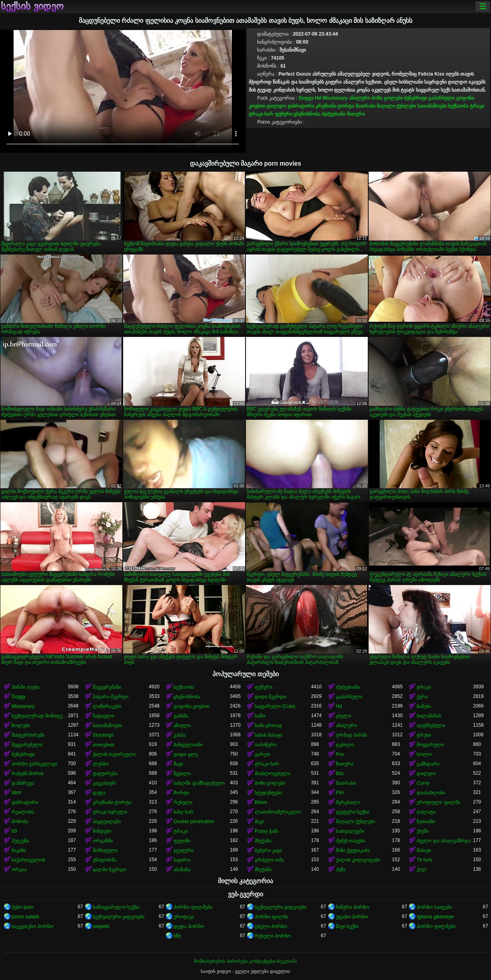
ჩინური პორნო (352, 907)
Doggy (306, 98)
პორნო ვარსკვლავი (34, 764)
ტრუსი (424, 735)
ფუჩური (283, 114)
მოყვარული (430, 745)
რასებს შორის (28, 774)
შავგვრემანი (107, 687)
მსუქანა (263, 841)
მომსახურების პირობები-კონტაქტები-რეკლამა (245, 961)
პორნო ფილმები (193, 907)
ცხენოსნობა (307, 114)
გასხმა (181, 716)
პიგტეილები (107, 822)
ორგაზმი (103, 841)
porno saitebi (25, 917)
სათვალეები (350, 831)
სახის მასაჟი (268, 735)
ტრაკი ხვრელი (110, 812)
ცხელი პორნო (271, 926)
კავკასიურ (104, 783)
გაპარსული (441, 98)
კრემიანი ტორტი (335, 106)
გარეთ (262, 754)
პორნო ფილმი (271, 917)
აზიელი (182, 725)
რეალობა (23, 812)
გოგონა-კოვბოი (192, 706)
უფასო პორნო (352, 917)
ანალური (360, 98)
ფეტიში (182, 841)
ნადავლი (103, 716)
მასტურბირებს (28, 735)
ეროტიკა (184, 917)
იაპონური (266, 745)
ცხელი (343, 716)
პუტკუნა (20, 841)
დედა (99, 793)
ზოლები (21, 725)
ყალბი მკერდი (110, 870)
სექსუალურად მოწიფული (40, 716)
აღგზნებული (431, 725)
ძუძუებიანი (333, 114)
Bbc (340, 774)
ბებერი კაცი (268, 850)
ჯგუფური (184, 850)
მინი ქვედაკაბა (353, 850)
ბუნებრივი (415, 98)
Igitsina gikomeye (435, 917)
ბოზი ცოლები (387, 98)
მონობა (20, 822)
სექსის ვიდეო (32, 6)
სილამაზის (429, 716)
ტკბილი (345, 745)
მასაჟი (424, 850)
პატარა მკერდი (111, 697)
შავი (178, 764)
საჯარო (182, 860)
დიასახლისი (431, 793)
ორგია (19, 870)
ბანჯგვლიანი (188, 745)
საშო (260, 716)
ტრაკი (477, 106)
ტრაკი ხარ (261, 114)
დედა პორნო (189, 926)
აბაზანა (182, 870)
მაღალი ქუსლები (396, 106)
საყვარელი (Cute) (275, 706)
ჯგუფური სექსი (352, 812)
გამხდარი (428, 764)
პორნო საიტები (434, 907)
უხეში (423, 831)
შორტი (181, 793)
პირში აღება (26, 687)
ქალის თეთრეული (114, 754)
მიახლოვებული (272, 774)
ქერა (422, 697)
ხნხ (177, 936)
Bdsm (261, 802)
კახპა (180, 735)
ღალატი (426, 812)
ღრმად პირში (351, 735)
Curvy (423, 783)
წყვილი (182, 774)
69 (14, 831)
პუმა (341, 870)
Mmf (16, 793)
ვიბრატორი (301, 106)
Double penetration (194, 822)
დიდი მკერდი (270, 697)
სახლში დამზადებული (199, 783)
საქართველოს (28, 860)
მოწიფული (105, 850)
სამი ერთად (268, 725)
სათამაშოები (432, 106)
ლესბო (101, 764)
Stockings (103, 735)
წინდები (102, 831)
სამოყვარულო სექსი (116, 907)
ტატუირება (105, 774)
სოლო (424, 754)
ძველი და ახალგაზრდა (444, 841)
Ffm (340, 793)
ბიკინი (19, 850)
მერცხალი (348, 802)
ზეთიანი (426, 822)
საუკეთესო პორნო (32, 926)
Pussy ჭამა (267, 831)
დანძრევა (23, 783)
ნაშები (424, 706)
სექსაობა (458, 106)
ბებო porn (22, 907)
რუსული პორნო (273, 936)
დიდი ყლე (186, 754)
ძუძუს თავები (350, 841)
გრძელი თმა (269, 860)
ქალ (422, 870)
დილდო (276, 106)
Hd (318, 98)
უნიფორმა (105, 860)
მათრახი (365, 106)
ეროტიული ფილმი (438, 802)
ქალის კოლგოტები (358, 860)
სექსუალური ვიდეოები (280, 907)
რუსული (183, 802)
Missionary (335, 98)
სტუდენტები (268, 793)
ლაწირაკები (107, 706)
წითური (356, 114)
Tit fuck (424, 860)
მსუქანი (263, 870)
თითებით (104, 745)
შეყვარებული (27, 745)
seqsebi (101, 926)
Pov (340, 754)
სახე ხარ (183, 812)
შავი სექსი (347, 926)
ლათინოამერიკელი (278, 812)
